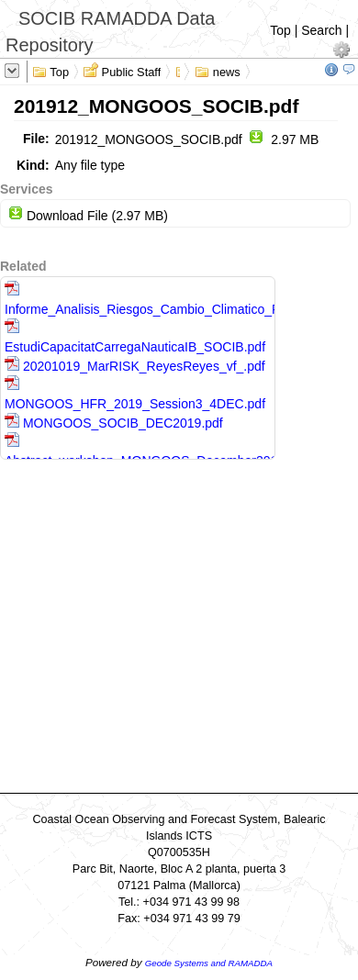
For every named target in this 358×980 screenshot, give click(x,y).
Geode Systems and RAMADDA (209, 963)
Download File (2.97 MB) (88, 216)
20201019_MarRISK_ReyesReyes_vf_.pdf (135, 366)
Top (280, 30)
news (218, 71)
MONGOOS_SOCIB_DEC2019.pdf (114, 423)
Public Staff (122, 71)
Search (321, 30)
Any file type (90, 165)
